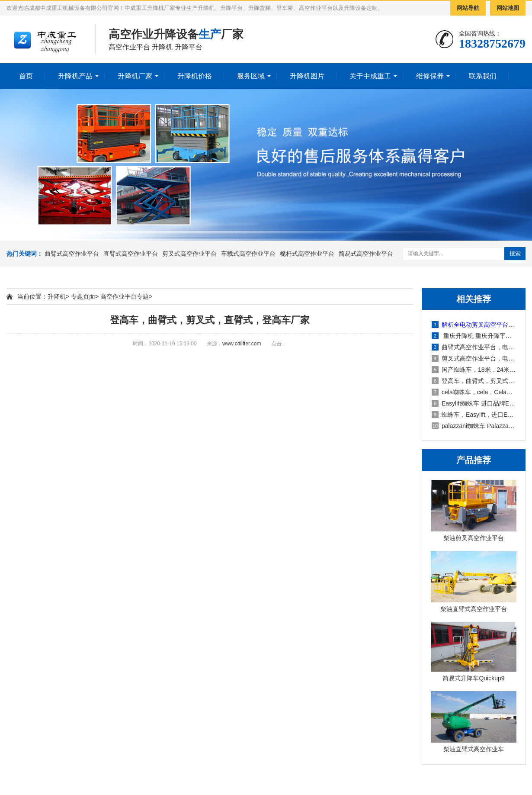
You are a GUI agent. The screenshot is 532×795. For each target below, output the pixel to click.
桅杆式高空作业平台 (307, 254)
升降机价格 (195, 76)
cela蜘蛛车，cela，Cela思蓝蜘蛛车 (474, 392)
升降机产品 (75, 76)
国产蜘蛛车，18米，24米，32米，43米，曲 (474, 370)
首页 (26, 76)
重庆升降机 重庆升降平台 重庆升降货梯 (474, 336)
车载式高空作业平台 (248, 254)
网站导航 (468, 8)
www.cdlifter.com (242, 344)
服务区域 (251, 76)
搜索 (515, 253)
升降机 (57, 296)
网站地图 (508, 8)
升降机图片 (307, 76)
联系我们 (483, 76)
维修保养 (430, 76)
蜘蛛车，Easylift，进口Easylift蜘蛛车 (474, 415)
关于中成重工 (370, 76)
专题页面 (83, 296)
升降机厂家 (135, 76)
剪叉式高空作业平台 (189, 254)
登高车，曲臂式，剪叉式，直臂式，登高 (474, 381)
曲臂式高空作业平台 (72, 254)
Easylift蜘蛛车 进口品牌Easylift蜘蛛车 (474, 403)
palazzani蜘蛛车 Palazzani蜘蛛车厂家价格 (474, 426)
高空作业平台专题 (125, 296)
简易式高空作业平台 (366, 254)
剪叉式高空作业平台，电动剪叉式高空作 (474, 358)
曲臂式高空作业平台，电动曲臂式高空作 (474, 347)
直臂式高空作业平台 (131, 254)
